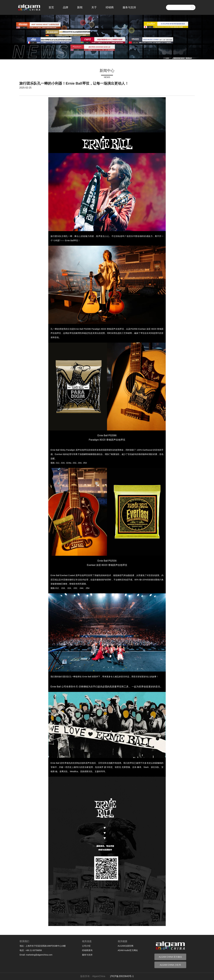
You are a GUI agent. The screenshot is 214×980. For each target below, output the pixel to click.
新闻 (80, 7)
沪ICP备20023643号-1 (122, 976)
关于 (94, 7)
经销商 (110, 7)
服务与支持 (129, 7)
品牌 (66, 7)
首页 (51, 7)
